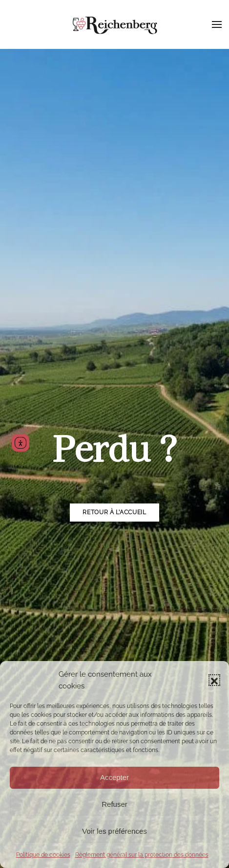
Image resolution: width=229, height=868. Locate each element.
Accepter (114, 777)
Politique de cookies (43, 855)
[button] (214, 680)
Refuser (114, 804)
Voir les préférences (114, 831)
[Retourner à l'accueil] (115, 24)
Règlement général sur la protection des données (142, 855)
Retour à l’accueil (114, 512)
